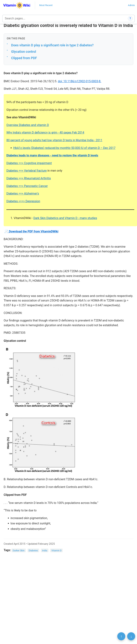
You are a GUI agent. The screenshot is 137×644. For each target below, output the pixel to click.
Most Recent (46, 5)
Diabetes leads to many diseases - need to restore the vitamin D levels (52, 155)
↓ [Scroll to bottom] (131, 636)
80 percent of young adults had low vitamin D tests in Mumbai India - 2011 (54, 140)
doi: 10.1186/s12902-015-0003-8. (80, 81)
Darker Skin (19, 550)
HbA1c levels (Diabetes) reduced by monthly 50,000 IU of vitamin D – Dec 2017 (64, 148)
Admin (131, 5)
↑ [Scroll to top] (121, 636)
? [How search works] (130, 18)
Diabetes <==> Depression (23, 201)
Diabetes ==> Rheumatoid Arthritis (29, 178)
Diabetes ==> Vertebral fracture (26, 171)
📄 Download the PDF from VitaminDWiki (32, 231)
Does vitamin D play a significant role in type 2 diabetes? (52, 45)
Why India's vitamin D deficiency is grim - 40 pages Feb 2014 (45, 133)
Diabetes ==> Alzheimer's (23, 194)
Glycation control (24, 52)
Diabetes (33, 550)
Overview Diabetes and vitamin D (28, 125)
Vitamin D (56, 550)
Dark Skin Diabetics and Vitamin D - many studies (65, 218)
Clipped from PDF (24, 58)
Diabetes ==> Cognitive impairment (29, 163)
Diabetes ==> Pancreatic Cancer (27, 186)
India (45, 550)
